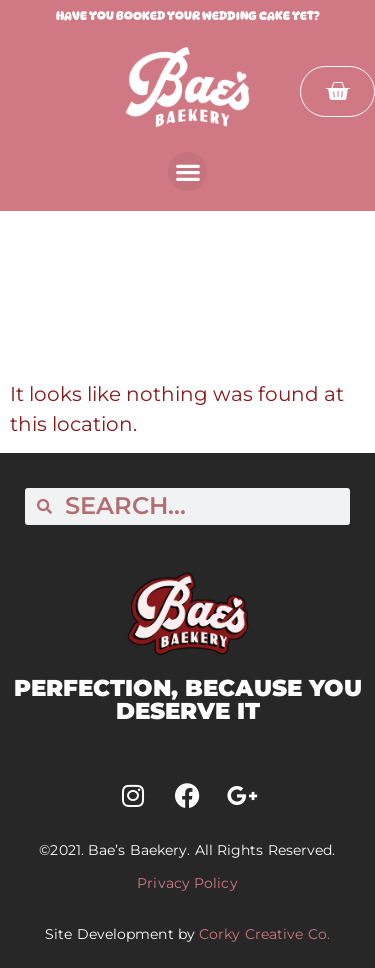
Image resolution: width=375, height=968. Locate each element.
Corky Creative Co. (264, 934)
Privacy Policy (187, 883)
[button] (187, 171)
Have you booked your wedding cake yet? (188, 15)
